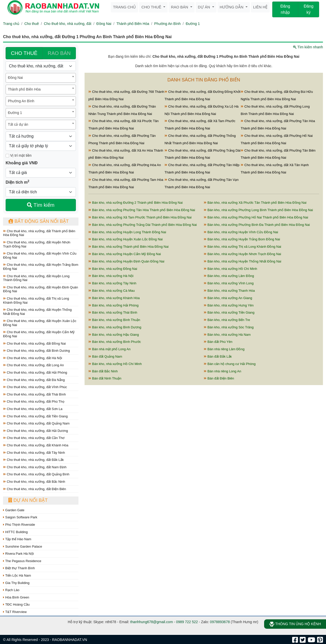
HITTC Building (15, 532)
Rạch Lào (11, 590)
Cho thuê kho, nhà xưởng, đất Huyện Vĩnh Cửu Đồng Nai (40, 255)
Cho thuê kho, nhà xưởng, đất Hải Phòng (35, 372)
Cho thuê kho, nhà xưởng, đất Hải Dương (36, 431)
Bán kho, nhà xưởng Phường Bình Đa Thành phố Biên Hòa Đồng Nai (257, 225)
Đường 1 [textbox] (15, 113)
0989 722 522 (187, 622)
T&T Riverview (15, 612)
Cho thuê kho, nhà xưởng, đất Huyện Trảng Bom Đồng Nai (41, 267)
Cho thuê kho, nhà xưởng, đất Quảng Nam (36, 423)
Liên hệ (260, 7)
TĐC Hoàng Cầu (16, 604)
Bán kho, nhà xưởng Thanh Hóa (229, 291)
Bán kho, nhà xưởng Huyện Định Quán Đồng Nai (126, 261)
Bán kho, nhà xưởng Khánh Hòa (114, 298)
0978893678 (220, 622)
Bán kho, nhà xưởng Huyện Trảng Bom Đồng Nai (242, 239)
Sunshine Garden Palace (23, 546)
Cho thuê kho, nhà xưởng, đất (67, 24)
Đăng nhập (285, 9)
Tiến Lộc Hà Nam (17, 575)
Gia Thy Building (16, 583)
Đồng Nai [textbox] (15, 78)
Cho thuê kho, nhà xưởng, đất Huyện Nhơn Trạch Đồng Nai (37, 244)
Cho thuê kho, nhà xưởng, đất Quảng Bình (36, 474)
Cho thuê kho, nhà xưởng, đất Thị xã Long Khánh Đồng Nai (36, 301)
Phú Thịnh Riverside (19, 525)
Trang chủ (124, 7)
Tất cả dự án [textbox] (18, 124)
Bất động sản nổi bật (38, 221)
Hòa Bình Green (16, 597)
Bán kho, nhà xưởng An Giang (228, 298)
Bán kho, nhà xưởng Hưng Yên (229, 305)
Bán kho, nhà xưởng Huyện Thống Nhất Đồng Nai (242, 261)
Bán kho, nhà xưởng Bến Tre (227, 320)
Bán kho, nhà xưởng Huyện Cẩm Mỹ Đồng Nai (125, 254)
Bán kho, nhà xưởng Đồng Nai (113, 269)
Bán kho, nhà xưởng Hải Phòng (113, 305)
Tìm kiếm (41, 205)
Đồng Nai (104, 24)
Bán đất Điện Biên (219, 378)
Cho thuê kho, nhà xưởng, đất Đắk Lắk (33, 460)
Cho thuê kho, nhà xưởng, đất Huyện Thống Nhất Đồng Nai (37, 312)
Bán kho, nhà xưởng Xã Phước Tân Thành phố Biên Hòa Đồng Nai (255, 203)
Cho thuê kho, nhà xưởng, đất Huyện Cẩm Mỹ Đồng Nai (39, 334)
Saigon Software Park (20, 517)
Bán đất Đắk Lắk (218, 356)
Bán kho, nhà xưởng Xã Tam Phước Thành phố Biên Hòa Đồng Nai (140, 217)
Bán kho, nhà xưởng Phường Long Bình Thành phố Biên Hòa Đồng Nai (258, 210)
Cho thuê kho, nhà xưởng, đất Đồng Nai (34, 343)
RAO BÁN (59, 53)
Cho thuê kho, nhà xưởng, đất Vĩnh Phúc (35, 387)
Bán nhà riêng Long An (222, 371)
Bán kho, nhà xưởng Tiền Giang (229, 312)
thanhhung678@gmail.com (152, 622)
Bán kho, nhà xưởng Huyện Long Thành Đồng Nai (127, 232)
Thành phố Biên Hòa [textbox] (24, 89)
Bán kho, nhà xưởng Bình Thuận (114, 320)
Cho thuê (152, 7)
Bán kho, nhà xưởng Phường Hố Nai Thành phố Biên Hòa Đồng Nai (256, 217)
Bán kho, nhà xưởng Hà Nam (227, 335)
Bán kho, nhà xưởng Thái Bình (113, 312)
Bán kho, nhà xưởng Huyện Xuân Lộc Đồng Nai (126, 239)
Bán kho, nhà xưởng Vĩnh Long (229, 283)
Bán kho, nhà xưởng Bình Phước (115, 342)
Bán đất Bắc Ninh (103, 371)
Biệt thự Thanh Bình (19, 568)
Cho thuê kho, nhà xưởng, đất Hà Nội (33, 358)
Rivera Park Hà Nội (18, 554)
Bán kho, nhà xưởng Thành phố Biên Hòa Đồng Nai (128, 247)
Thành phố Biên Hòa (133, 24)
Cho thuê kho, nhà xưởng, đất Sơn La (33, 409)
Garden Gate (14, 510)
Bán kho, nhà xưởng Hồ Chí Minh (230, 269)
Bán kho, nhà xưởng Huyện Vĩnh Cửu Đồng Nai (241, 232)
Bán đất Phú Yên (218, 342)
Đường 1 (193, 24)
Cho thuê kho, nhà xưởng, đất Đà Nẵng (34, 380)
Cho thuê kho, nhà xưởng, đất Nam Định (35, 467)
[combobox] (41, 78)
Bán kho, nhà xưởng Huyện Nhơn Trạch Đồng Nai (242, 254)
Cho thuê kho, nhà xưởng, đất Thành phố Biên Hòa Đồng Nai (39, 233)
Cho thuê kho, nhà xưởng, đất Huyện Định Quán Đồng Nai (40, 289)
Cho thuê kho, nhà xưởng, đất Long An (33, 365)
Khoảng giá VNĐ (22, 163)
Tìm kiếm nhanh (308, 47)
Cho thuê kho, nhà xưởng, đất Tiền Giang (35, 416)
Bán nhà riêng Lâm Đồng (224, 349)
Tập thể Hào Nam (17, 539)
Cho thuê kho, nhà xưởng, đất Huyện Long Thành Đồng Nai (36, 278)
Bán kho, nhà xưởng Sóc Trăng (229, 327)
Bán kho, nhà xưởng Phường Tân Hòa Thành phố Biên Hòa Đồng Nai (142, 210)
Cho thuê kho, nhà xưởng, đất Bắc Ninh (34, 482)
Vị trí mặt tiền (19, 155)
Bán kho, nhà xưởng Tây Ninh (112, 283)
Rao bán (180, 7)
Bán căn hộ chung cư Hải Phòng (230, 364)
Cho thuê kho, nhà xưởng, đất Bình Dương (36, 351)
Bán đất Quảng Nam (105, 356)
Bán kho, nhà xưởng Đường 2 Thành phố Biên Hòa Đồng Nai (135, 203)
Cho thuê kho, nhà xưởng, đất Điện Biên (35, 489)
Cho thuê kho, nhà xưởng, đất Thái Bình (35, 394)
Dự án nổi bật (28, 500)
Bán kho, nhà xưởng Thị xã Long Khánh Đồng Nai (242, 247)
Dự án (205, 7)
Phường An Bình (168, 24)
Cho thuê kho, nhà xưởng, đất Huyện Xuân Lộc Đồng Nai (40, 323)
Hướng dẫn (232, 7)
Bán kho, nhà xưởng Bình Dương (115, 327)
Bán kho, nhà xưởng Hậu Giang (114, 335)
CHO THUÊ (24, 53)
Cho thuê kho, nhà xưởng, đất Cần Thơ (34, 438)
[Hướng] (41, 136)
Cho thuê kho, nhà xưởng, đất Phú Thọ (34, 401)
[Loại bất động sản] (41, 66)
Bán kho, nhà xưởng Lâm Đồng (229, 276)
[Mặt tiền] (7, 156)
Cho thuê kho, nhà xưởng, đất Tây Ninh (34, 453)
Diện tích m (17, 182)
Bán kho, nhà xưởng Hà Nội (111, 276)
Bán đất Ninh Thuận (105, 378)
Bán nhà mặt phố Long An (110, 349)
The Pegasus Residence (22, 561)
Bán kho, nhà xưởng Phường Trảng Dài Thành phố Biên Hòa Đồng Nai (143, 225)
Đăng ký (308, 9)
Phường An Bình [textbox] (21, 101)
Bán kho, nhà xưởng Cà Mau (112, 291)
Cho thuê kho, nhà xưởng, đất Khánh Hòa (36, 445)
